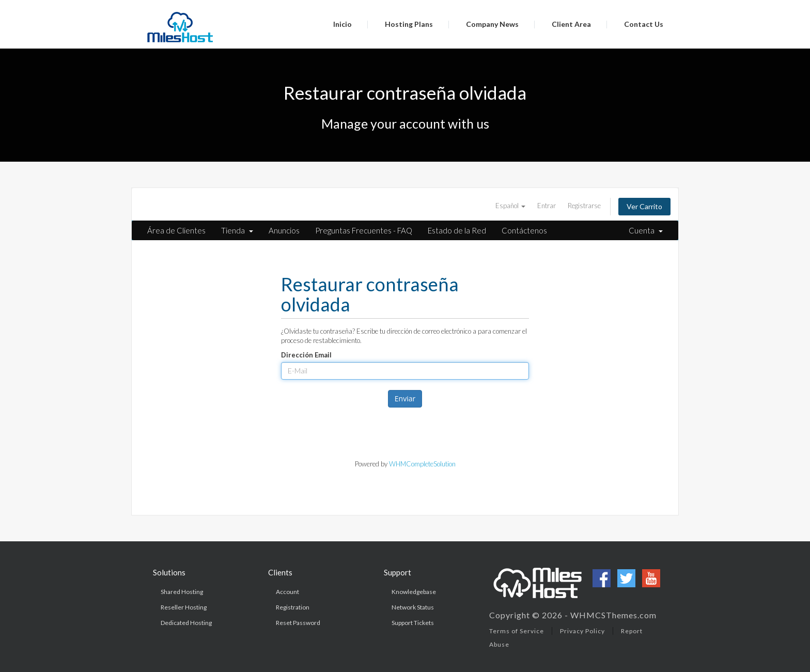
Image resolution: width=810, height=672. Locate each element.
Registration (293, 607)
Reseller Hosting (184, 607)
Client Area (571, 24)
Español (510, 206)
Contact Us (644, 24)
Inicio (342, 24)
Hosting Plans (409, 24)
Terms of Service (517, 631)
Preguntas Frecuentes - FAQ (364, 230)
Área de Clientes (176, 230)
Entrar (547, 206)
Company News (492, 24)
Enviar (405, 398)
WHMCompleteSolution (422, 464)
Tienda (237, 230)
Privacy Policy (582, 631)
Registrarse (584, 206)
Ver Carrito (644, 206)
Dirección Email (306, 355)
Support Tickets (413, 623)
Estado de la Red (457, 230)
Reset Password (298, 623)
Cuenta (646, 230)
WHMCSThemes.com (613, 615)
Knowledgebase (414, 592)
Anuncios (284, 230)
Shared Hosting (182, 592)
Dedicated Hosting (186, 623)
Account (287, 592)
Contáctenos (524, 230)
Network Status (413, 607)
